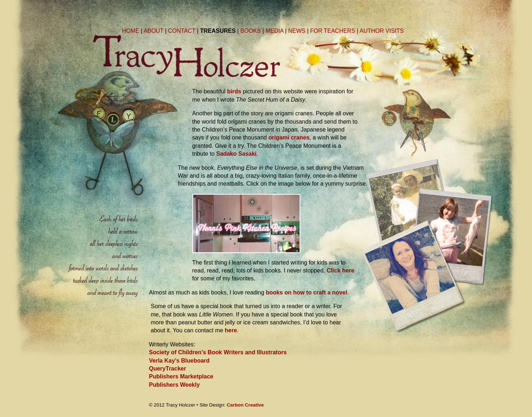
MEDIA (274, 31)
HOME (131, 31)
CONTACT (182, 31)
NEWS (297, 31)
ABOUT (154, 31)
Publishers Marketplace (181, 376)
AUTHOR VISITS (382, 31)
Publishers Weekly (175, 385)
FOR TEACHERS (333, 31)
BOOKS (251, 31)
